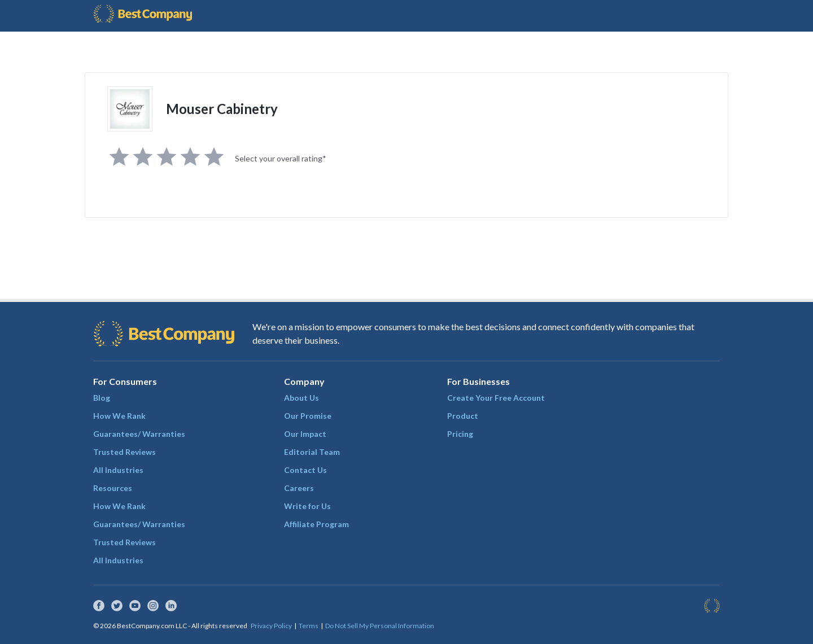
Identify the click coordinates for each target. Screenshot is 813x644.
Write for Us (307, 506)
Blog (102, 398)
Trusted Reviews (124, 452)
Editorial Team (312, 452)
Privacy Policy (271, 626)
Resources (113, 488)
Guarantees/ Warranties (139, 434)
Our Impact (305, 434)
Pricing (460, 434)
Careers (299, 488)
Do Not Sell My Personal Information (380, 626)
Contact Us (305, 470)
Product (463, 416)
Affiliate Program (316, 524)
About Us (301, 398)
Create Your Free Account (496, 398)
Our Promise (308, 416)
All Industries (118, 470)
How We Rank (119, 416)
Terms (309, 626)
